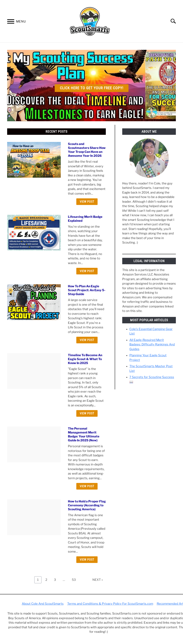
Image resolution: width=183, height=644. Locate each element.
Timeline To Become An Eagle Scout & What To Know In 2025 (85, 359)
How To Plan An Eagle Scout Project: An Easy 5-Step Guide (87, 290)
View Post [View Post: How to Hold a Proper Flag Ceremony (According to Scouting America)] (87, 560)
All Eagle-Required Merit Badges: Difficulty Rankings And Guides (152, 344)
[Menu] (11, 22)
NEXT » (98, 580)
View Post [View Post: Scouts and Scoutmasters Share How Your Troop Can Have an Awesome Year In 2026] (87, 202)
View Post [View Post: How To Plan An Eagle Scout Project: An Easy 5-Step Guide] (87, 340)
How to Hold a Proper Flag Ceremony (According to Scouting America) (87, 505)
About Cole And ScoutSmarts (43, 604)
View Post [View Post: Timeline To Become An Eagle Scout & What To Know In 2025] (87, 413)
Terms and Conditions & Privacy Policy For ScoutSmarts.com (110, 604)
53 (75, 580)
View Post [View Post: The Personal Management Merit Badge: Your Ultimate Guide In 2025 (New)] (87, 486)
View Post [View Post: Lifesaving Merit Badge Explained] (87, 271)
